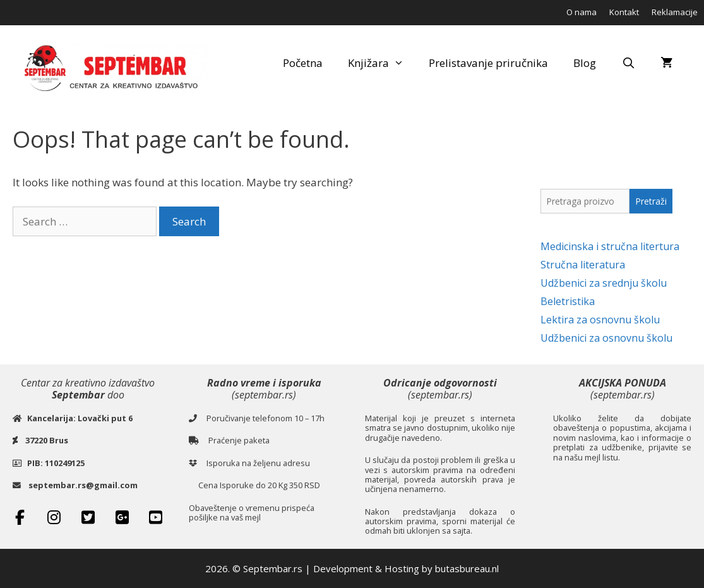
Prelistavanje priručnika (488, 63)
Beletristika (568, 301)
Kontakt (624, 12)
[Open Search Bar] (628, 63)
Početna (303, 63)
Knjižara (382, 63)
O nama (582, 12)
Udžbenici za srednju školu (604, 283)
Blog (585, 63)
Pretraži (651, 201)
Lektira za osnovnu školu (600, 320)
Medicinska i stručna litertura (610, 246)
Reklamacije (675, 12)
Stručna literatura (583, 265)
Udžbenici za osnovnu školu (606, 338)
